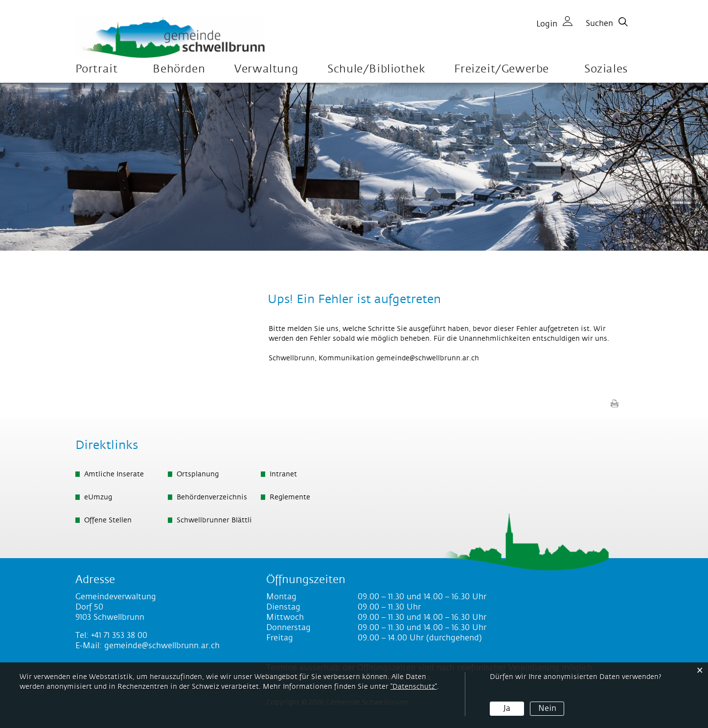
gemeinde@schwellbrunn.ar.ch (428, 358)
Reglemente (290, 497)
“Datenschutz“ (414, 687)
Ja (507, 708)
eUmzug (98, 497)
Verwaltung (266, 69)
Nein (547, 708)
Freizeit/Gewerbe (502, 69)
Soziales (606, 69)
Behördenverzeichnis (212, 497)
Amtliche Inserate (114, 474)
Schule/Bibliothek (376, 69)
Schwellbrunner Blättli (214, 520)
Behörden (179, 69)
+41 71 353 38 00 (119, 635)
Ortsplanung (198, 474)
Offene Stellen (108, 520)
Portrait (97, 69)
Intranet (283, 474)
